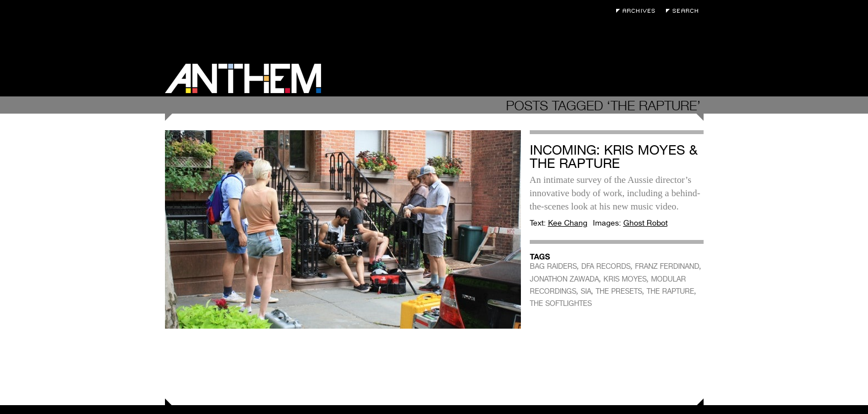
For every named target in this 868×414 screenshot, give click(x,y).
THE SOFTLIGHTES (561, 303)
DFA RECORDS (606, 266)
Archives (638, 11)
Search (685, 11)
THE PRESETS (619, 291)
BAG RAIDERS (553, 266)
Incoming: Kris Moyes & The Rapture (614, 157)
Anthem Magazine (243, 78)
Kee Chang (568, 223)
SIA (586, 291)
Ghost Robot (645, 223)
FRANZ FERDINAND (667, 266)
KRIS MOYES (625, 279)
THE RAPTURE (670, 291)
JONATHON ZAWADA (564, 279)
